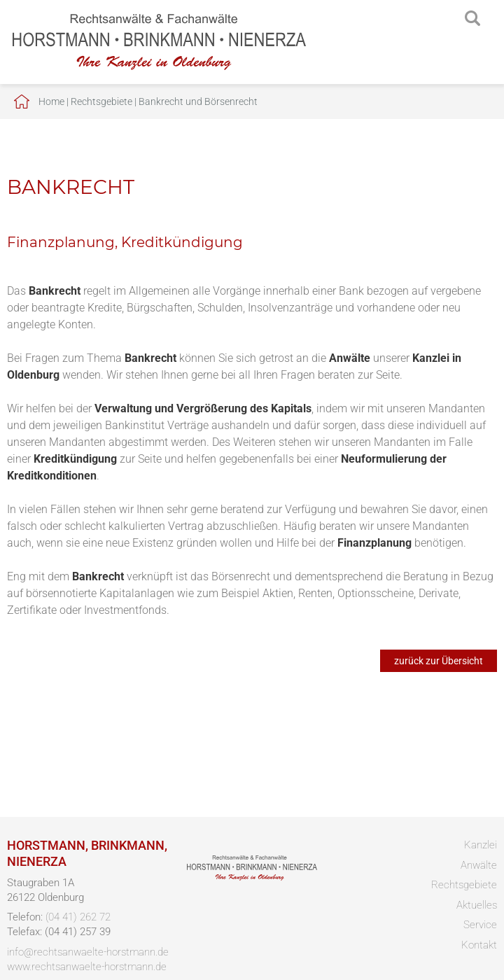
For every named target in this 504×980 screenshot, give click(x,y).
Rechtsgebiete (101, 101)
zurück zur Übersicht (439, 661)
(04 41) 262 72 (78, 917)
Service (480, 925)
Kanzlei (481, 845)
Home (51, 101)
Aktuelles (477, 905)
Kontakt (479, 945)
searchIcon (472, 19)
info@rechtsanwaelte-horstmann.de (88, 952)
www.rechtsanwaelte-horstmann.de (87, 967)
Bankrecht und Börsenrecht (198, 101)
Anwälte (479, 865)
